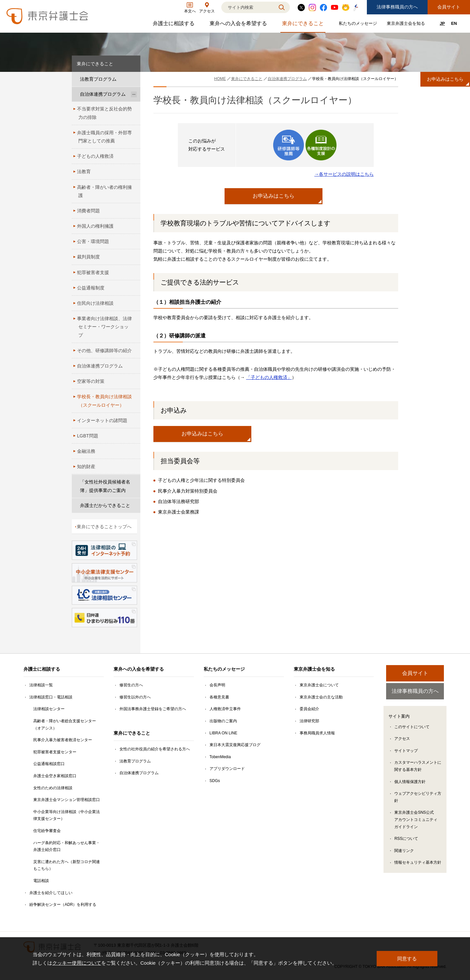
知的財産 (86, 466)
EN (454, 23)
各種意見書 (219, 697)
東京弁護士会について (319, 685)
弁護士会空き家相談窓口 (55, 776)
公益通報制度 (91, 288)
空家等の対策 (91, 381)
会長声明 (217, 685)
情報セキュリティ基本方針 (418, 863)
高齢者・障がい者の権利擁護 (104, 191)
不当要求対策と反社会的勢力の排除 (104, 113)
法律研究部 (309, 721)
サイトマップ (406, 751)
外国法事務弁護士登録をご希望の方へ (153, 709)
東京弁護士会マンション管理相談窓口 (67, 800)
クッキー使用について (77, 963)
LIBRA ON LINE (223, 733)
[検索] (247, 7)
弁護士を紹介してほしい (51, 893)
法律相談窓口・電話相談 (51, 697)
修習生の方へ (131, 685)
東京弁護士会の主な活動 (321, 697)
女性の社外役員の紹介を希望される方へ (155, 749)
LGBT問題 (88, 436)
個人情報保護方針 (410, 782)
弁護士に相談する (174, 25)
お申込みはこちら (274, 196)
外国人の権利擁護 (95, 226)
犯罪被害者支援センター (55, 752)
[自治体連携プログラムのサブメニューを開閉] (134, 94)
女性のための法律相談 (53, 788)
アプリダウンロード (227, 769)
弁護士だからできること (105, 505)
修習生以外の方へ (135, 697)
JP (442, 23)
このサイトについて (412, 727)
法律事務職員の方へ (397, 7)
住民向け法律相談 (95, 303)
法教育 (84, 171)
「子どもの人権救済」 (269, 377)
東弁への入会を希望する (239, 25)
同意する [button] (407, 959)
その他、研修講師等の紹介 (104, 351)
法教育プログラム (98, 79)
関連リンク (404, 851)
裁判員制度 (88, 257)
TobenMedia (220, 757)
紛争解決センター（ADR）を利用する (63, 905)
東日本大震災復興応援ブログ (235, 745)
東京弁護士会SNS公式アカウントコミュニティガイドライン (416, 820)
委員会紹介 (309, 709)
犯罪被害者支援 (93, 272)
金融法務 (86, 451)
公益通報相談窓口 (49, 764)
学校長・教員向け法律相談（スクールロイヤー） (104, 401)
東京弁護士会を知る (407, 25)
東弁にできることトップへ (104, 527)
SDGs (215, 781)
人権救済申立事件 (225, 709)
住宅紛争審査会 (47, 831)
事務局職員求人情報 (317, 733)
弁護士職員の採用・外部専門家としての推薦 (104, 137)
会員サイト (449, 7)
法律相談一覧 (41, 685)
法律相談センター (49, 709)
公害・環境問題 (93, 241)
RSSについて (406, 840)
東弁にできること (304, 25)
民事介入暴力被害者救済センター (63, 740)
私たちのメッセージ (359, 25)
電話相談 (41, 881)
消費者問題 (88, 211)
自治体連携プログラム (103, 94)
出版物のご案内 (223, 721)
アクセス (402, 740)
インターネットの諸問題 (102, 420)
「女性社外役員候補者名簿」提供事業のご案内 (105, 486)
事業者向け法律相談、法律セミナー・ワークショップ (104, 327)
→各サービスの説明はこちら (344, 174)
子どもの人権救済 (95, 156)
